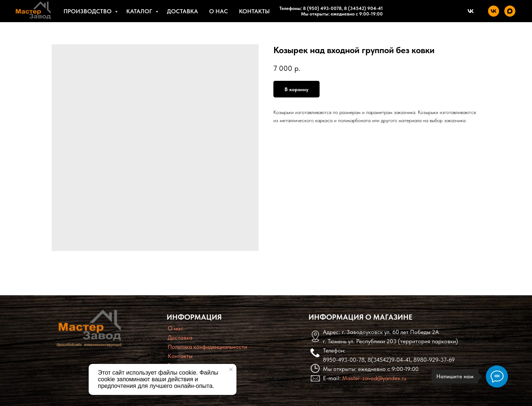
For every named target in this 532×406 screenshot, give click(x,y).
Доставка (183, 11)
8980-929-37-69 (434, 360)
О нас (219, 11)
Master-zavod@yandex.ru (374, 378)
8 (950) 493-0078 (322, 8)
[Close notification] (231, 369)
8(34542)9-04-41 (389, 360)
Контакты (254, 11)
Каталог (140, 11)
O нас (175, 328)
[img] (89, 328)
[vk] (494, 11)
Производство (88, 11)
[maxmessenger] (510, 11)
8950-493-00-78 (344, 360)
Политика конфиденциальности (207, 347)
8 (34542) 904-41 (363, 8)
